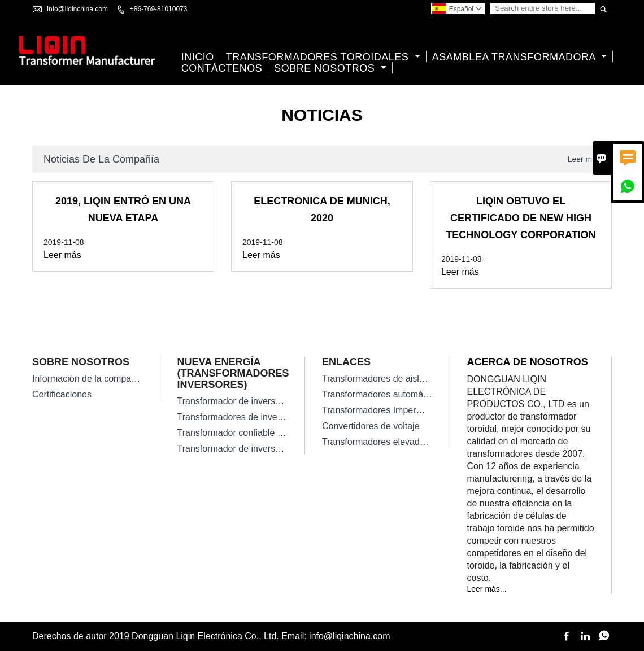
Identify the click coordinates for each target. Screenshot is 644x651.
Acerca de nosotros (528, 362)
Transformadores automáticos (382, 394)
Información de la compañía (88, 379)
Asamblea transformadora (520, 57)
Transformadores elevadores (380, 442)
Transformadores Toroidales (323, 57)
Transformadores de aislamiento (387, 379)
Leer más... (487, 589)
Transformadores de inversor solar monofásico (271, 417)
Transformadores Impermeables (386, 410)
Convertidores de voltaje (371, 426)
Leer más (584, 159)
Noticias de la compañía (101, 159)
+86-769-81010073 (159, 9)
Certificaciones (62, 394)
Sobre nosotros (330, 68)
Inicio (198, 57)
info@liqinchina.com (77, 9)
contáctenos (222, 68)
